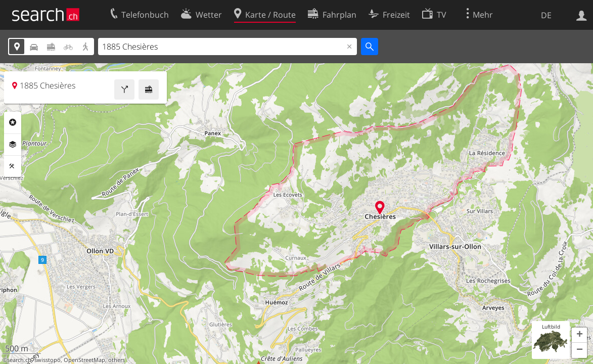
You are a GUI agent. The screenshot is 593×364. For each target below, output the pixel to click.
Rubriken (13, 122)
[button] (579, 335)
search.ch (19, 360)
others (117, 360)
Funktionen (13, 166)
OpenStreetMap (84, 360)
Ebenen (13, 145)
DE (546, 15)
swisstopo (48, 360)
